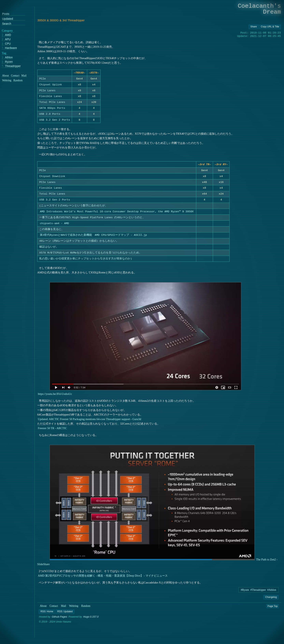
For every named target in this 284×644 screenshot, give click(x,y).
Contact (54, 607)
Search (7, 24)
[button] (47, 613)
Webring (74, 607)
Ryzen (9, 62)
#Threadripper (258, 591)
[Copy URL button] (254, 27)
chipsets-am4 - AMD (55, 225)
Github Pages (59, 618)
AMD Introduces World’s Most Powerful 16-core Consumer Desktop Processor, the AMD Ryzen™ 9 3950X (117, 213)
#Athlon (272, 591)
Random (86, 607)
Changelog (271, 598)
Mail (64, 607)
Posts (6, 14)
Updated (8, 19)
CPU (8, 44)
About (43, 607)
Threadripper (13, 66)
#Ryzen (245, 591)
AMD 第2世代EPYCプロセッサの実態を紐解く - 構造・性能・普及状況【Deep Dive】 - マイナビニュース (103, 577)
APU (8, 39)
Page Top (273, 608)
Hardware (11, 48)
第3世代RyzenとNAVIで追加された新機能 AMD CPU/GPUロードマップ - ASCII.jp (94, 237)
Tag (4, 53)
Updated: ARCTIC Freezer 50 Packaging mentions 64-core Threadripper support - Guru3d (89, 421)
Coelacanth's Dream (259, 9)
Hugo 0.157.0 (91, 618)
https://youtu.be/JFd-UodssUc (55, 395)
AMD (8, 35)
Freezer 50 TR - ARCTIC (52, 430)
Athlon (9, 57)
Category (7, 30)
